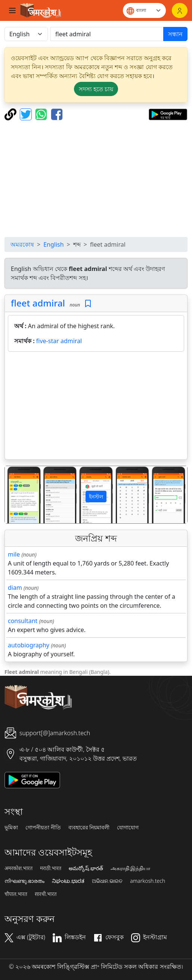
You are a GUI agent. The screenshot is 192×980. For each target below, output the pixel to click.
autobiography (29, 645)
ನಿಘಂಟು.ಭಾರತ (68, 881)
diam (15, 588)
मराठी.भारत (51, 868)
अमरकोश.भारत (18, 868)
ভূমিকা (11, 828)
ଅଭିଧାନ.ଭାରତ (107, 881)
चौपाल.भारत (16, 894)
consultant (23, 621)
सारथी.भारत (46, 894)
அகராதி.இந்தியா (130, 868)
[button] (18, 495)
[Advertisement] (97, 179)
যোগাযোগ (128, 828)
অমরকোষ (22, 244)
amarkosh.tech (148, 881)
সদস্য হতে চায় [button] (96, 89)
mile (14, 554)
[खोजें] (107, 34)
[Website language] (144, 10)
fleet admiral (38, 303)
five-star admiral (59, 341)
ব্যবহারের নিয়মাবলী (89, 828)
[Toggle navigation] (12, 10)
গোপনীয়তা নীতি (43, 828)
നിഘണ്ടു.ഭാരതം (24, 881)
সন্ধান (175, 34)
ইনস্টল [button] (96, 497)
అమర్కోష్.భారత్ (86, 868)
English (53, 244)
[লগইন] (180, 10)
